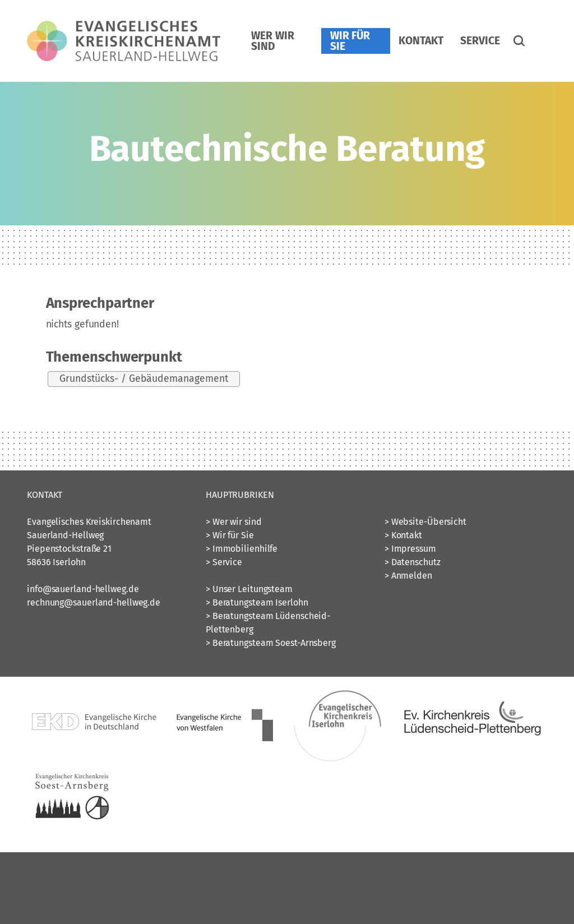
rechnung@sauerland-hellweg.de (94, 602)
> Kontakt (403, 535)
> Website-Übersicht (425, 522)
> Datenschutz (413, 562)
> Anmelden (408, 576)
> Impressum (410, 549)
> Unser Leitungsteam (249, 589)
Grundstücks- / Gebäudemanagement (144, 379)
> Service (224, 562)
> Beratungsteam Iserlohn (257, 602)
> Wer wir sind (234, 522)
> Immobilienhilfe (242, 549)
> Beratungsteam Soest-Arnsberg (271, 643)
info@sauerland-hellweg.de (83, 589)
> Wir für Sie (230, 535)
